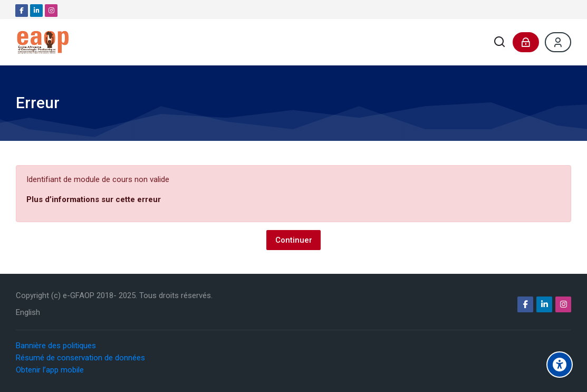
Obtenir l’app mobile (50, 370)
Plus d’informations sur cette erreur (94, 199)
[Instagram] (51, 11)
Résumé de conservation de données (80, 358)
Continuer (294, 240)
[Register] (558, 42)
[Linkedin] (36, 11)
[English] (28, 313)
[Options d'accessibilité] (560, 365)
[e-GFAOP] (43, 42)
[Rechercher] (500, 42)
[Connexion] (526, 42)
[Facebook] (22, 11)
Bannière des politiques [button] (56, 346)
